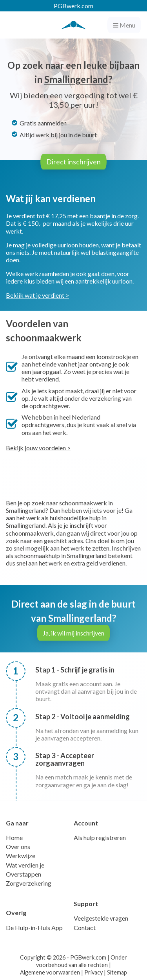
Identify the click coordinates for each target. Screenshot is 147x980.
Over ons (18, 846)
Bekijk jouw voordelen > (38, 448)
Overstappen (24, 874)
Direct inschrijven (73, 162)
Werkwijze (21, 856)
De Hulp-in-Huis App (34, 927)
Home (14, 837)
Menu (124, 25)
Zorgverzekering (29, 883)
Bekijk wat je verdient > (37, 295)
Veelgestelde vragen (101, 918)
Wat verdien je (25, 865)
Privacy (93, 972)
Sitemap (117, 972)
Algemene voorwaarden (50, 972)
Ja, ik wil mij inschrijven (73, 633)
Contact (85, 927)
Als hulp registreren (100, 837)
